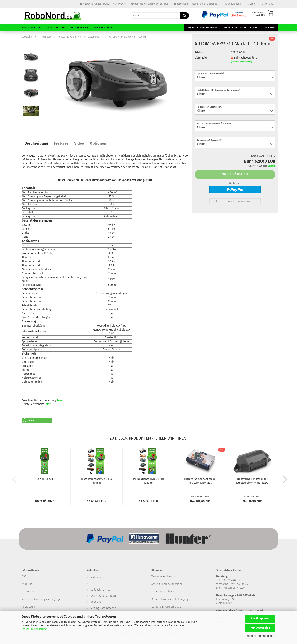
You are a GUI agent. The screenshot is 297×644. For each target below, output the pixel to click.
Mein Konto (97, 578)
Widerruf (27, 584)
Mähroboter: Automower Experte (150, 4)
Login (251, 4)
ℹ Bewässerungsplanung (240, 27)
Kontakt (95, 584)
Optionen (98, 143)
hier (60, 400)
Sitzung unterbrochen (103, 608)
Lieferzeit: (201, 58)
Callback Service (100, 590)
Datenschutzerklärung (34, 629)
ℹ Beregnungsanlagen (202, 27)
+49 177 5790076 (239, 584)
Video (79, 143)
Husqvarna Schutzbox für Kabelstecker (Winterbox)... (252, 481)
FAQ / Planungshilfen (103, 596)
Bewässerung (31, 27)
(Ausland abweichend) (242, 62)
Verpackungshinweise (164, 592)
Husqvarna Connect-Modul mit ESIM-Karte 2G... (200, 481)
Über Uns (269, 27)
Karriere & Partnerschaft (166, 607)
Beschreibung (36, 143)
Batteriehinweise (162, 599)
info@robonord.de (234, 588)
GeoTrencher (103, 27)
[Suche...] (184, 16)
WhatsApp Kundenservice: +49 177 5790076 (103, 4)
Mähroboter (79, 27)
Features (61, 143)
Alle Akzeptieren (260, 619)
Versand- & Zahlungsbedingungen (42, 599)
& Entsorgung (180, 599)
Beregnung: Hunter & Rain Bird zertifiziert (196, 4)
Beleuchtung (56, 27)
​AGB (24, 576)
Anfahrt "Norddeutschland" (167, 584)
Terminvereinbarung (163, 576)
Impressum (28, 607)
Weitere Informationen (260, 636)
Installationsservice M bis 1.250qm (148, 481)
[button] (37, 420)
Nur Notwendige (260, 628)
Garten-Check (45, 479)
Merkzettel (268, 4)
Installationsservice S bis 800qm (97, 481)
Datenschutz (29, 592)
